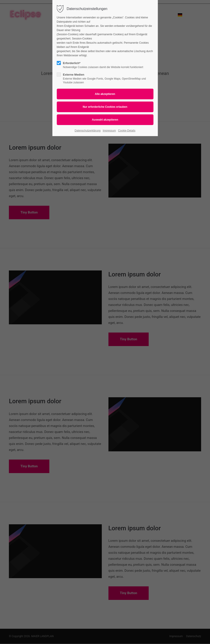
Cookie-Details (127, 131)
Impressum (109, 131)
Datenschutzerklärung (88, 131)
